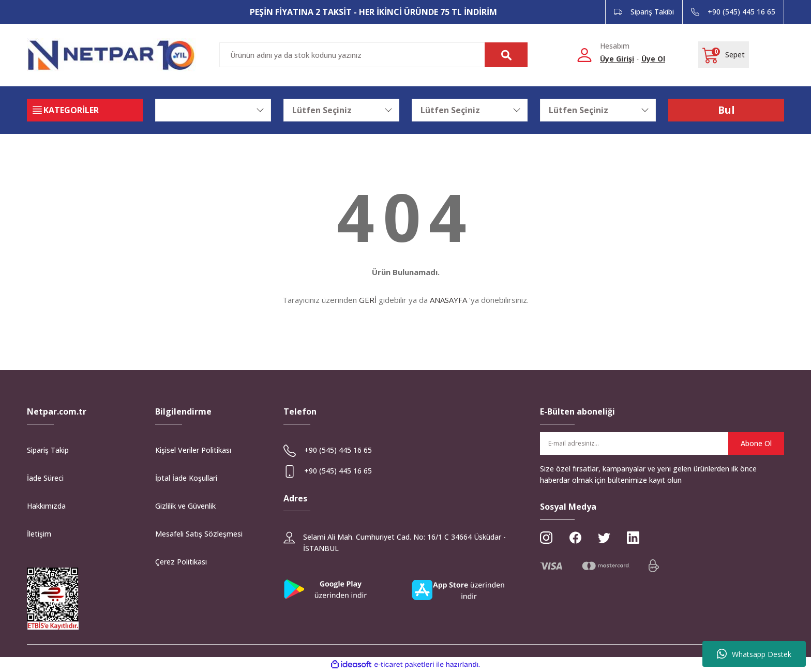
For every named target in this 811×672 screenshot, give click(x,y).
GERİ (368, 300)
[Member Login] (584, 55)
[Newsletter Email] (662, 444)
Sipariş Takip (48, 450)
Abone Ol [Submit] (756, 443)
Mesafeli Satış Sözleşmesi (199, 534)
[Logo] (111, 55)
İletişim (39, 534)
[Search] (373, 55)
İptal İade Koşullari (186, 478)
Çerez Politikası (181, 562)
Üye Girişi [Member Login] (617, 59)
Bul (726, 110)
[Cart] (724, 55)
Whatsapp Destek (754, 654)
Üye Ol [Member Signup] (653, 59)
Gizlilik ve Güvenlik (185, 506)
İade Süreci (45, 478)
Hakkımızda (46, 506)
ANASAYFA (448, 300)
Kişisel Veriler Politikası (193, 450)
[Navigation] (85, 110)
